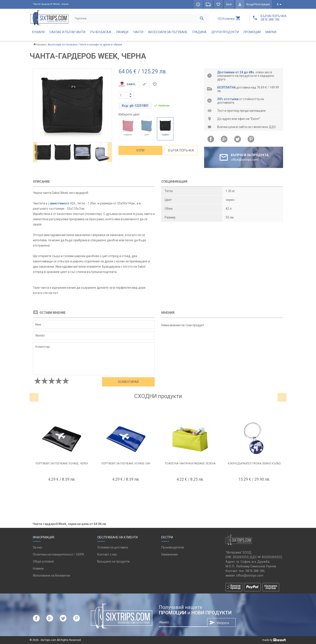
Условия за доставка (112, 547)
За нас (38, 547)
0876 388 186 (255, 571)
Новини (38, 568)
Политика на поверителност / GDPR (58, 554)
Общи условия (43, 561)
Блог (229, 4)
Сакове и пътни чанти (67, 32)
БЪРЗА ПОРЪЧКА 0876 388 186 (274, 18)
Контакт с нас (107, 554)
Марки (271, 32)
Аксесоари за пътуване (168, 32)
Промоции (252, 32)
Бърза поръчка (181, 150)
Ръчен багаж (101, 32)
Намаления (170, 554)
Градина (199, 32)
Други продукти (225, 32)
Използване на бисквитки (51, 575)
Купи (140, 150)
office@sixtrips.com (250, 575)
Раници (122, 32)
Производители (173, 547)
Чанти (138, 32)
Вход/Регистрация (258, 4)
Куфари (38, 32)
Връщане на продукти (113, 561)
